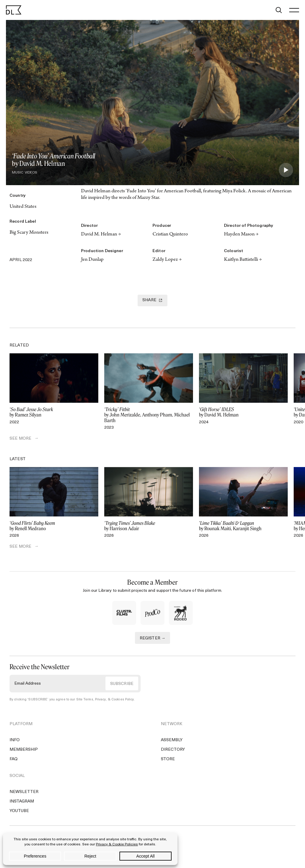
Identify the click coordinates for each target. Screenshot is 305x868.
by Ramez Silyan (54, 412)
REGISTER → (153, 638)
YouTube (19, 811)
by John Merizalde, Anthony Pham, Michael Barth (149, 415)
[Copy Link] (39, 249)
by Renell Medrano (54, 526)
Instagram (22, 801)
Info (15, 740)
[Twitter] (14, 249)
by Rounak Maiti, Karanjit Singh (243, 526)
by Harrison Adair (149, 526)
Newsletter (24, 792)
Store (168, 759)
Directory (173, 750)
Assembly (172, 740)
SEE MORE (20, 439)
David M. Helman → (101, 235)
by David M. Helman (243, 412)
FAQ (14, 759)
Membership (24, 750)
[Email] (65, 249)
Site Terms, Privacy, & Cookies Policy (105, 700)
